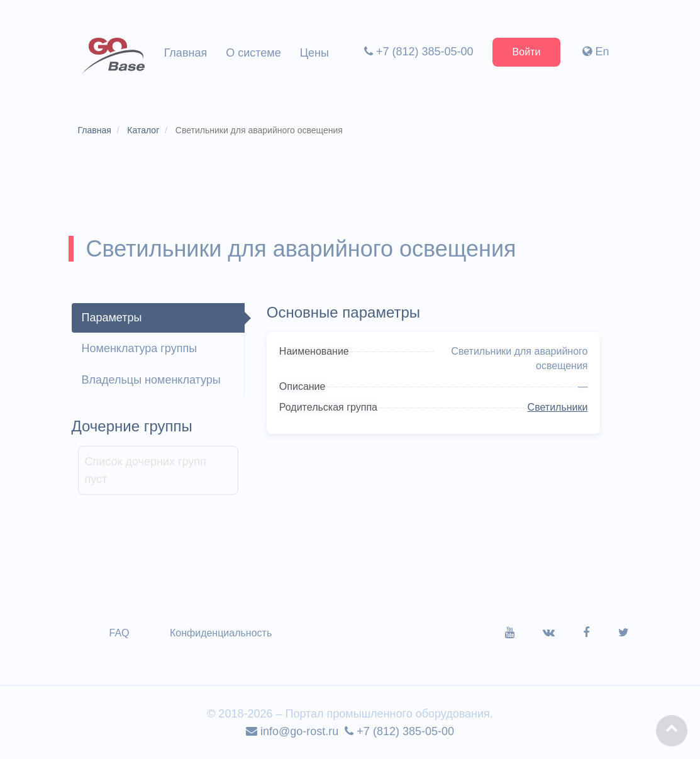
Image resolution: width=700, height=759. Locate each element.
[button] (672, 731)
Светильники (558, 407)
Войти (527, 52)
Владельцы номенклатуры (151, 380)
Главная (186, 53)
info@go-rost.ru (292, 731)
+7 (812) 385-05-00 (419, 52)
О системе (253, 53)
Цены (314, 53)
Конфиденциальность (221, 633)
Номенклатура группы (140, 348)
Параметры (112, 318)
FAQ (119, 633)
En (596, 52)
